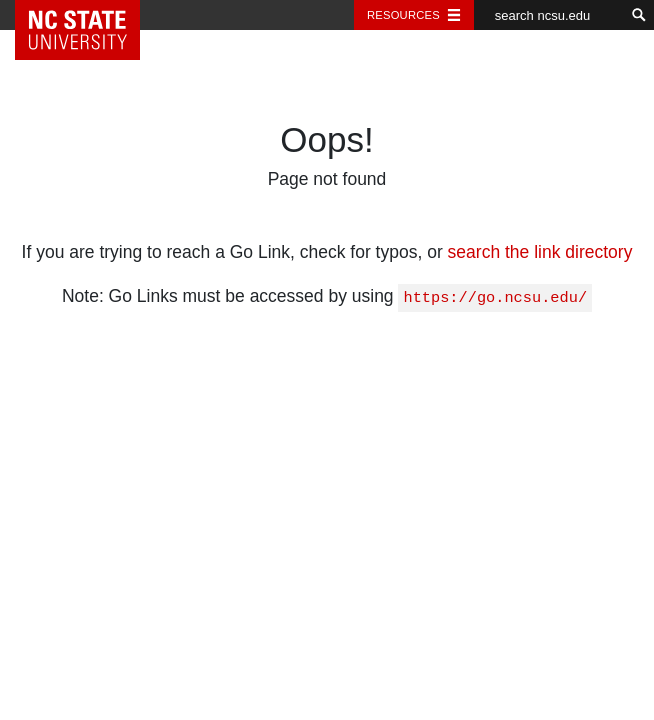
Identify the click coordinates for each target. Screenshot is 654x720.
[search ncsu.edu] (549, 15)
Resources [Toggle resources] (403, 15)
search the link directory (540, 252)
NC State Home (92, 15)
